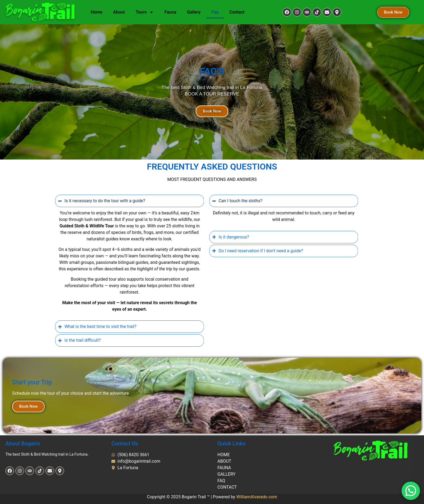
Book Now (28, 463)
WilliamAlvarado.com (257, 497)
